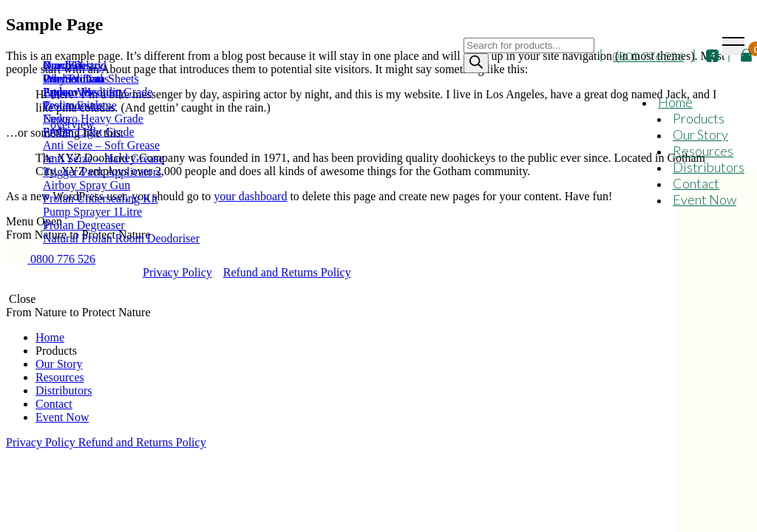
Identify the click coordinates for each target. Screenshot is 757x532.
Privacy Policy (177, 272)
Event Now (705, 199)
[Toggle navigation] (733, 46)
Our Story (700, 134)
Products (699, 118)
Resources (703, 151)
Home (675, 102)
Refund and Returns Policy (287, 272)
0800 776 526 (648, 56)
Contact (696, 183)
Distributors (709, 167)
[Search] (476, 63)
